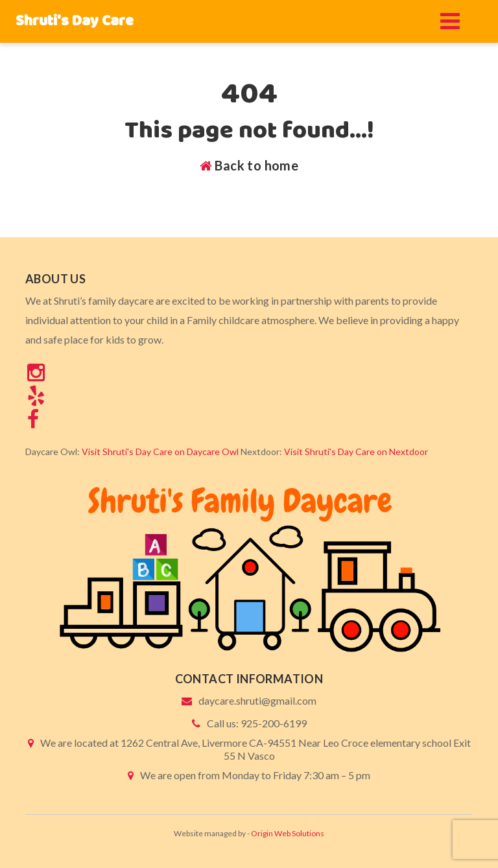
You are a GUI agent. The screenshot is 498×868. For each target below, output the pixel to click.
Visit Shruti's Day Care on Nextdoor (356, 452)
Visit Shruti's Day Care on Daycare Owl (160, 452)
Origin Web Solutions (288, 833)
